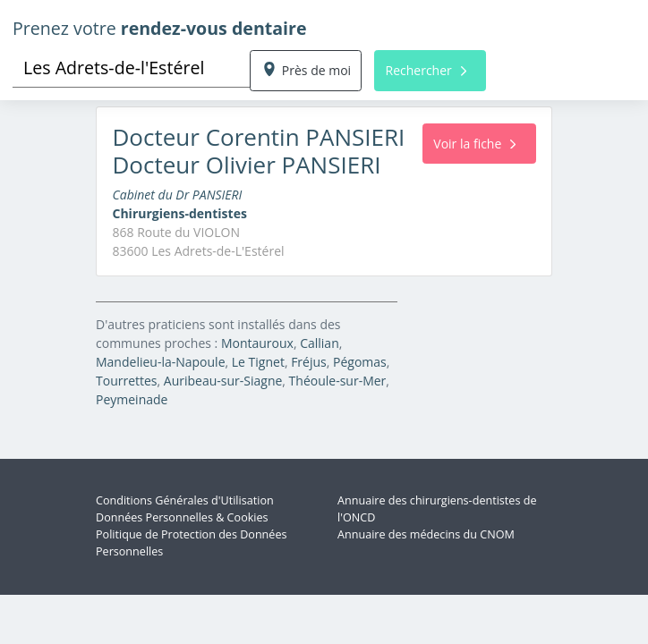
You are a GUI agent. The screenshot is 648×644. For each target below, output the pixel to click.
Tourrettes (127, 381)
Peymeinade (132, 399)
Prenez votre (160, 28)
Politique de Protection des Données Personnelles (192, 543)
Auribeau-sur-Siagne (223, 381)
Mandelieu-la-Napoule (161, 362)
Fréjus (309, 362)
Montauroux (257, 343)
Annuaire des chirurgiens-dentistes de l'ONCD (437, 509)
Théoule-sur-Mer (338, 381)
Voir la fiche (474, 144)
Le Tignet (258, 362)
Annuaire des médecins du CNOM (426, 534)
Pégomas (360, 362)
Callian (320, 343)
